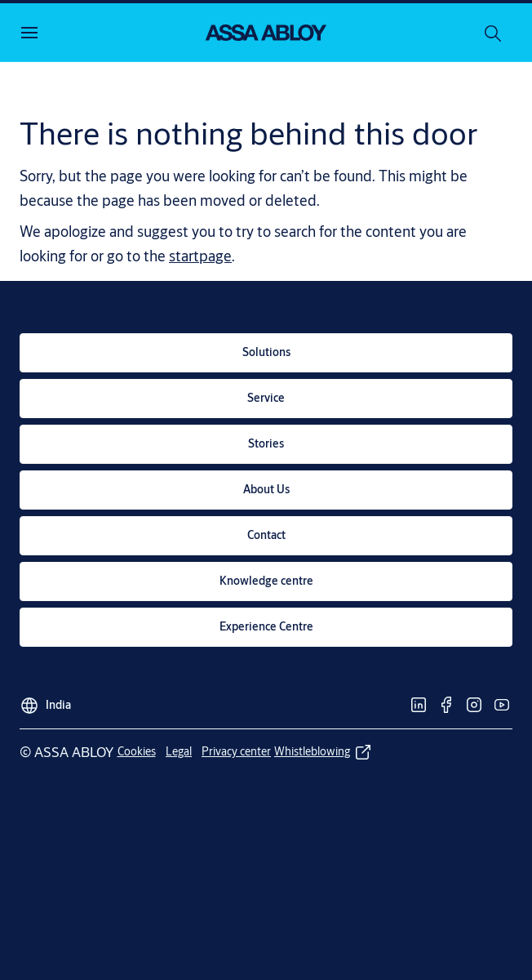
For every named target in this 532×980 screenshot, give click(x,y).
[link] (266, 353)
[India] (45, 701)
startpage (200, 256)
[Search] (494, 33)
